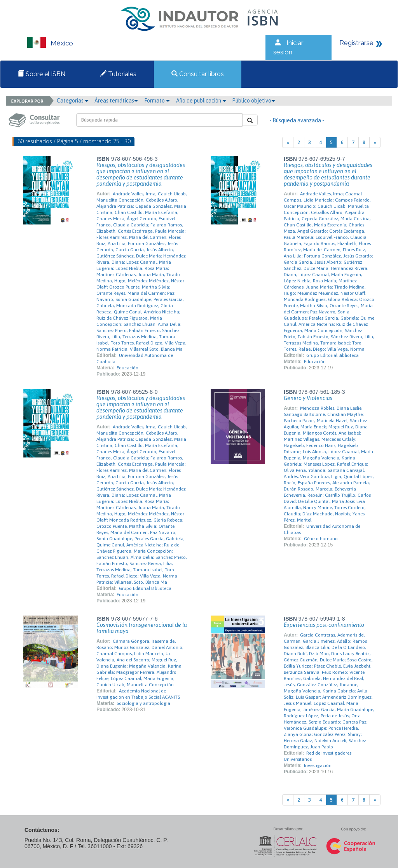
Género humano (321, 539)
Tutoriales (118, 74)
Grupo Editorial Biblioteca (333, 355)
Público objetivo (254, 101)
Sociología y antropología (143, 703)
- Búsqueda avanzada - (297, 120)
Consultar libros (198, 74)
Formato (157, 101)
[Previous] (288, 142)
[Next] (375, 142)
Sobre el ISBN (42, 74)
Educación (127, 368)
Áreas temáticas (116, 101)
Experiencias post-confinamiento (324, 625)
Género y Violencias (308, 398)
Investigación (318, 765)
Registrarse (356, 43)
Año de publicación (201, 101)
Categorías (73, 101)
